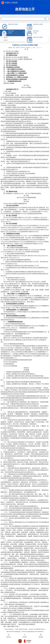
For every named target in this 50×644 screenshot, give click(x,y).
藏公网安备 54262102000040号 (36, 632)
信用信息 (6, 40)
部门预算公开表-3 (14, 626)
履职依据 (6, 37)
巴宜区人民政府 (9, 3)
